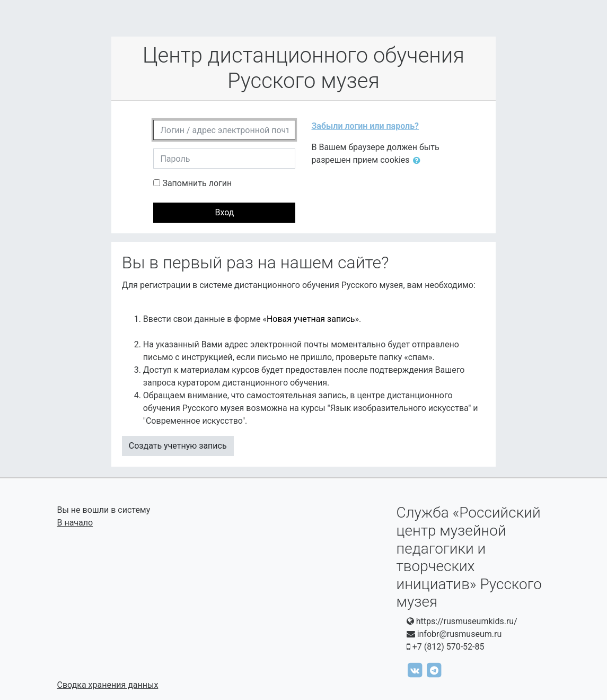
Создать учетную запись (178, 446)
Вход (224, 212)
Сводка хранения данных (108, 685)
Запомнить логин (197, 183)
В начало (75, 523)
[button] (419, 161)
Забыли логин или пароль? (365, 126)
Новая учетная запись (311, 319)
